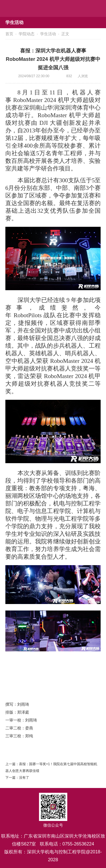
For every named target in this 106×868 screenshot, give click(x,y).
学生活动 (48, 34)
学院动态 (27, 34)
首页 (9, 34)
